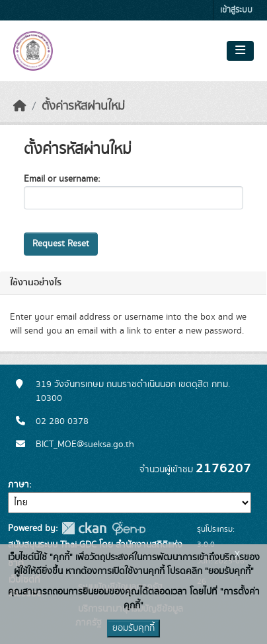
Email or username (61, 179)
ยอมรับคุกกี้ (133, 628)
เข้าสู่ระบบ (236, 10)
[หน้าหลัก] (20, 106)
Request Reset (61, 244)
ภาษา (19, 485)
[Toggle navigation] (240, 51)
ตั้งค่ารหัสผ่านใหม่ (83, 106)
